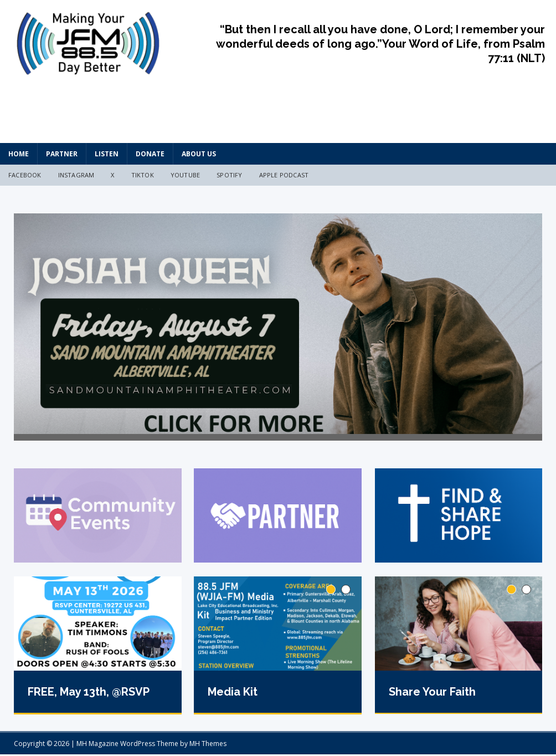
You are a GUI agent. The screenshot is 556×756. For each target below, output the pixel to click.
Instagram (76, 175)
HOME (19, 154)
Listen (107, 154)
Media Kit (233, 696)
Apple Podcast (284, 175)
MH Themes (208, 745)
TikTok (143, 175)
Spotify (229, 175)
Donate (150, 154)
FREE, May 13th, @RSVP (89, 696)
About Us (199, 154)
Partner (62, 154)
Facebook (25, 175)
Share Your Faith (432, 696)
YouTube (185, 175)
